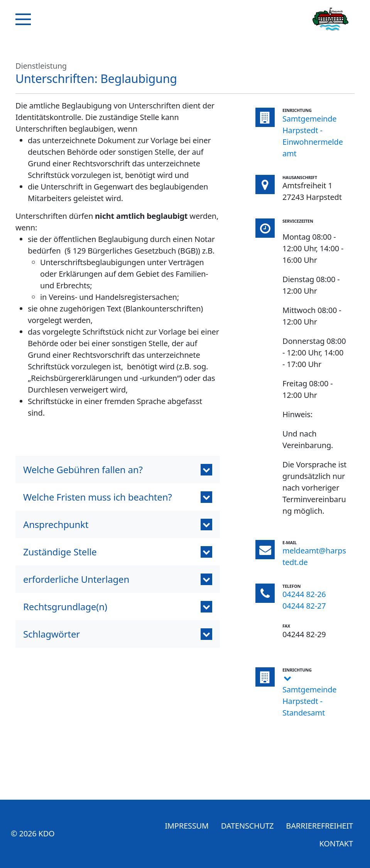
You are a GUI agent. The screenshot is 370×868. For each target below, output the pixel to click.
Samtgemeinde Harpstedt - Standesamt (309, 701)
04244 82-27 (304, 606)
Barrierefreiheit (319, 826)
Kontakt (336, 843)
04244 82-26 (304, 594)
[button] (118, 470)
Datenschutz (248, 826)
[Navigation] (23, 19)
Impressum (187, 826)
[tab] (118, 634)
